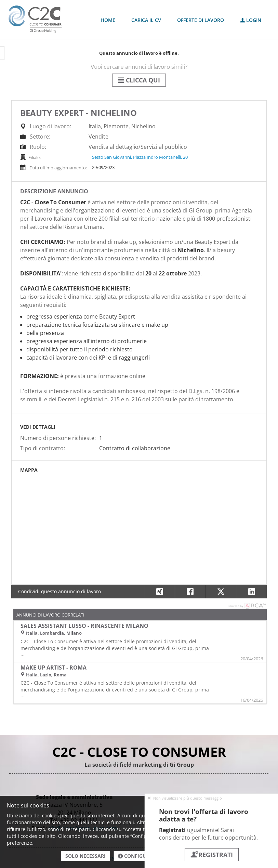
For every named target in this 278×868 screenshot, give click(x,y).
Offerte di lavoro (201, 20)
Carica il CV (146, 20)
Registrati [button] (212, 855)
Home (108, 20)
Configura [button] (135, 856)
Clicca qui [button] (139, 80)
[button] (251, 592)
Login (251, 20)
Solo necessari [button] (85, 856)
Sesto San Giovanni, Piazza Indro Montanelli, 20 (140, 157)
